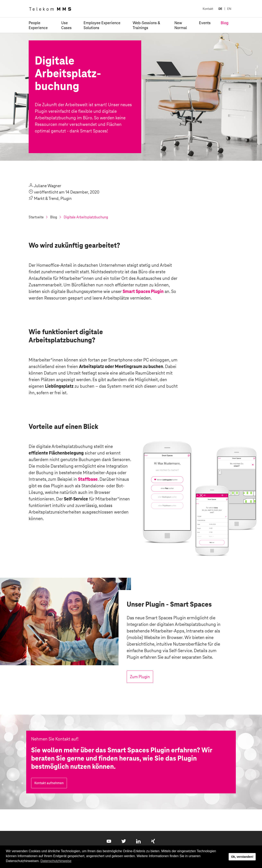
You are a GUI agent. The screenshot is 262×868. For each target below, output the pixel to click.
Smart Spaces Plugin (143, 291)
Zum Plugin (140, 677)
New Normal (181, 25)
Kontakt (208, 9)
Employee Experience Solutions (102, 25)
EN (229, 9)
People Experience (38, 25)
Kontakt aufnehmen (49, 783)
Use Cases (66, 25)
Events (205, 23)
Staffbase (88, 479)
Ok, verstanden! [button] (242, 857)
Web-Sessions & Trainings (146, 25)
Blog (225, 23)
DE (220, 9)
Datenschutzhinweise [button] (56, 861)
